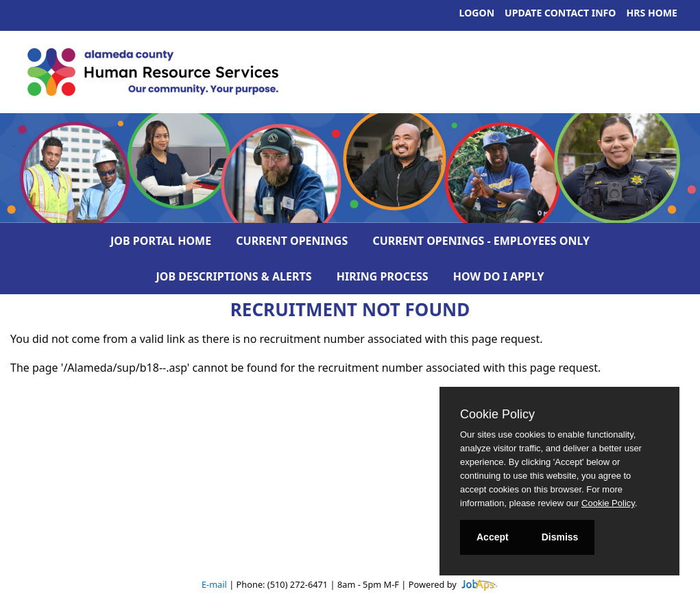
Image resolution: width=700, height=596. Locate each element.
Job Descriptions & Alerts (234, 276)
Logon (477, 13)
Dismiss (560, 537)
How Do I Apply (499, 276)
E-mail (214, 584)
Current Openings (292, 241)
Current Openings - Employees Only (481, 241)
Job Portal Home (161, 241)
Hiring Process (383, 276)
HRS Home (652, 13)
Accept (493, 537)
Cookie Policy (497, 414)
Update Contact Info (560, 13)
